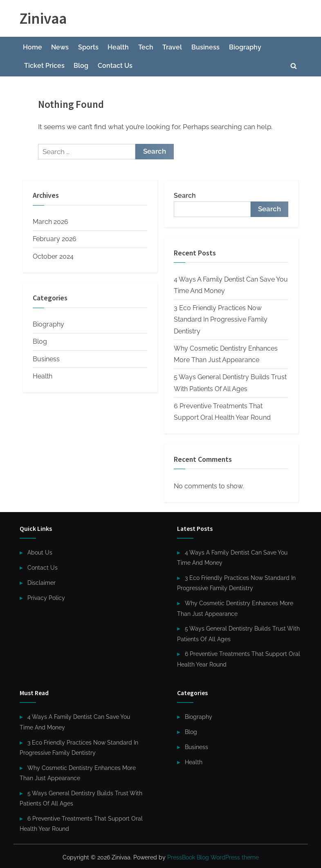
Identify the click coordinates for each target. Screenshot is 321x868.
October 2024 (53, 256)
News (60, 47)
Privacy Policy (46, 598)
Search (185, 196)
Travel (172, 47)
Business (205, 47)
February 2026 (55, 239)
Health (118, 47)
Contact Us (115, 66)
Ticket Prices (44, 66)
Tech (146, 47)
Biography (245, 47)
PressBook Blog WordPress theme (213, 857)
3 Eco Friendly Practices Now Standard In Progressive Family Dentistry (221, 320)
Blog (81, 66)
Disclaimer (42, 583)
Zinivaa (43, 18)
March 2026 (51, 222)
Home (33, 47)
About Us (40, 552)
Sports (88, 47)
